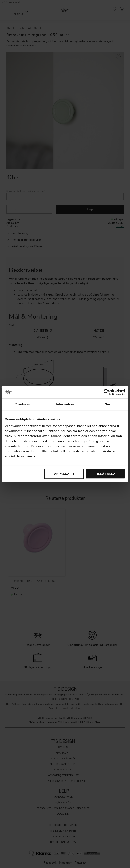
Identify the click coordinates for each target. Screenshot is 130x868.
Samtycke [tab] (23, 404)
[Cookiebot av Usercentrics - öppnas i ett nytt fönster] (107, 392)
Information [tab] (65, 404)
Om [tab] (107, 404)
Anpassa (64, 474)
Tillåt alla (105, 474)
